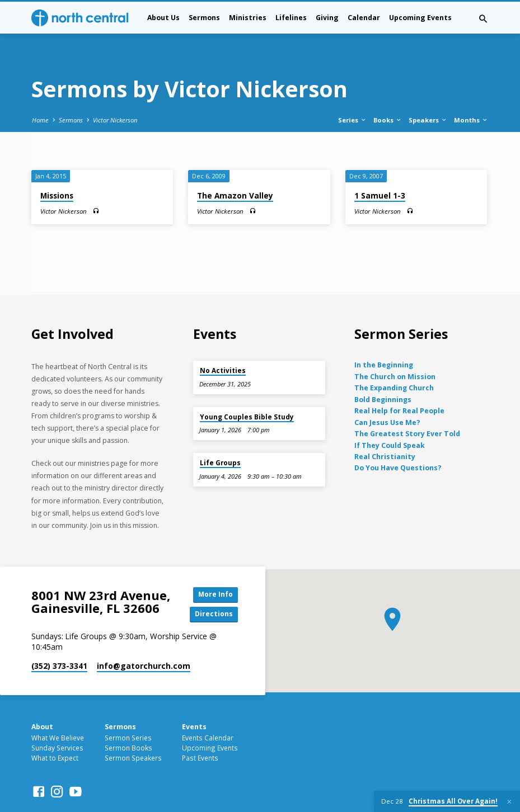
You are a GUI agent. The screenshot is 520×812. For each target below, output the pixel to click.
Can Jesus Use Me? (387, 396)
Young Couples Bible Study (247, 391)
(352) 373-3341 (59, 641)
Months (471, 94)
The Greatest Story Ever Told (407, 408)
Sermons (204, 18)
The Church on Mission (395, 350)
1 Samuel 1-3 (380, 170)
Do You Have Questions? (398, 442)
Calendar (364, 18)
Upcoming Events (420, 18)
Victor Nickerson (115, 94)
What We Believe (58, 713)
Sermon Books (128, 723)
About (42, 702)
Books (388, 94)
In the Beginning (384, 339)
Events (194, 702)
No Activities (223, 345)
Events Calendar (208, 713)
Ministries (248, 18)
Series (352, 94)
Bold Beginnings (383, 373)
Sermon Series (128, 713)
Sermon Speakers (133, 733)
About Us (163, 18)
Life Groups (220, 437)
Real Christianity (385, 431)
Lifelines (291, 18)
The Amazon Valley (235, 170)
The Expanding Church (394, 362)
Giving (327, 18)
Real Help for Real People (399, 385)
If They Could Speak (390, 419)
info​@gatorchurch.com (144, 641)
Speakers (428, 94)
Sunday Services (57, 723)
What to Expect (55, 733)
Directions (213, 589)
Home (40, 94)
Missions (57, 170)
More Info (213, 569)
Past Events (200, 733)
